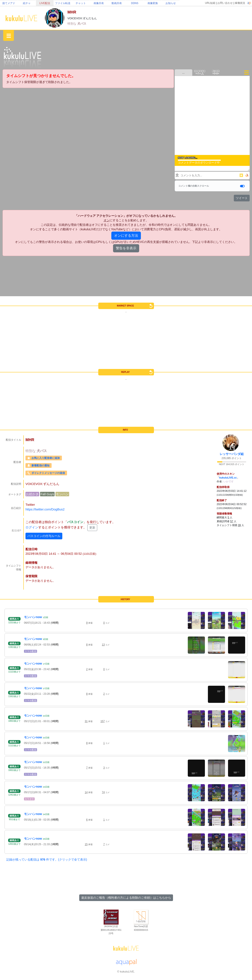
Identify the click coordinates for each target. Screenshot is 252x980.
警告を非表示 (126, 248)
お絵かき (32, 494)
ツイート (242, 198)
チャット (81, 3)
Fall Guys (47, 494)
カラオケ (29, 799)
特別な (72, 24)
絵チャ (27, 3)
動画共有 (117, 3)
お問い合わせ (225, 3)
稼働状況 (240, 3)
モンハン (62, 494)
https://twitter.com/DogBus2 (45, 509)
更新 (92, 528)
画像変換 (153, 3)
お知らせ (171, 3)
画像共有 (99, 3)
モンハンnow (33, 617)
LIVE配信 (45, 3)
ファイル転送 (63, 3)
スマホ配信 (31, 651)
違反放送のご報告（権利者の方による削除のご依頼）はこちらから (126, 898)
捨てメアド (9, 3)
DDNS (135, 3)
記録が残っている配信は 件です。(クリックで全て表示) (47, 860)
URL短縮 (210, 3)
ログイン (32, 527)
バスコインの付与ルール (44, 536)
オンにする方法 (126, 236)
